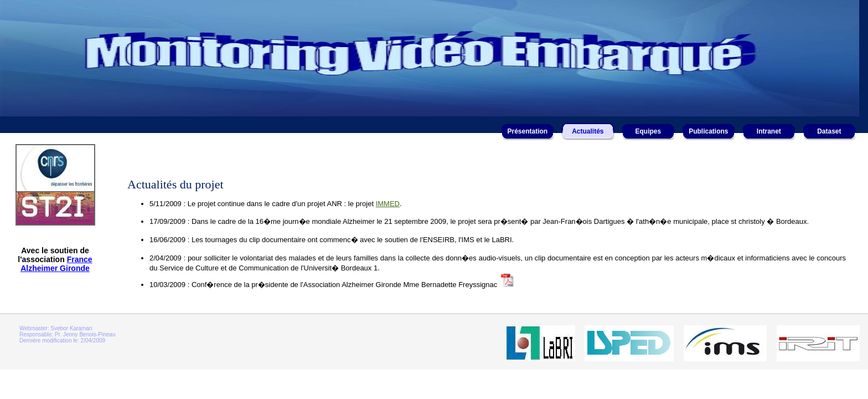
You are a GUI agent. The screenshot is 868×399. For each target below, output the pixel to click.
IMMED (388, 204)
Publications (708, 131)
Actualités (588, 131)
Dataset (829, 131)
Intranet (769, 131)
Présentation (527, 131)
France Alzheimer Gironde (56, 264)
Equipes (648, 131)
